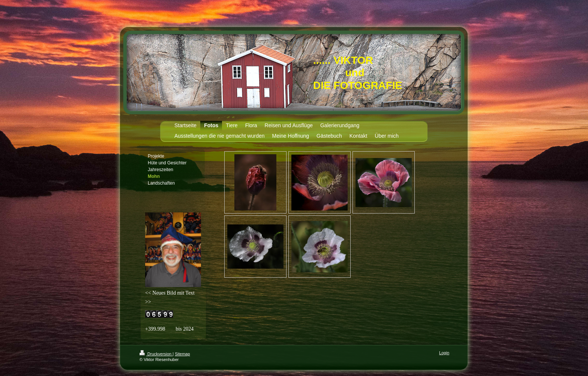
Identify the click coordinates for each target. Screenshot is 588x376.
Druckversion (156, 354)
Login (444, 353)
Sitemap (182, 354)
